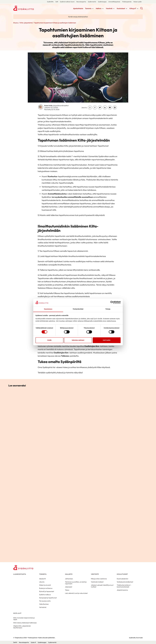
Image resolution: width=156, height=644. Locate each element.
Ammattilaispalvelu (114, 2)
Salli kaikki (107, 340)
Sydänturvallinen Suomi (67, 2)
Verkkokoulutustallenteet (125, 582)
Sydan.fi (33, 642)
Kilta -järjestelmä (26, 23)
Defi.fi (15, 642)
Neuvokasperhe (81, 2)
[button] (141, 9)
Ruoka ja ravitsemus (46, 588)
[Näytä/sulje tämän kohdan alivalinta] (93, 9)
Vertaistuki (43, 607)
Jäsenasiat (69, 587)
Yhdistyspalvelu (127, 2)
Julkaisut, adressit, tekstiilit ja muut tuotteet (102, 586)
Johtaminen (69, 579)
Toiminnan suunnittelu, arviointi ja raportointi (76, 583)
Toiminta (88, 8)
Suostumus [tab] (48, 309)
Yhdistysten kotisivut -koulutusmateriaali (124, 586)
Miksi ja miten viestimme (99, 579)
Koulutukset (121, 8)
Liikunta (42, 582)
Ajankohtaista (78, 8)
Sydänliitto (50, 2)
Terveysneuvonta (45, 601)
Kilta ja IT (133, 8)
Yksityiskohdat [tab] (78, 309)
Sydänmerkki (92, 2)
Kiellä (49, 340)
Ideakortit (42, 579)
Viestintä (109, 8)
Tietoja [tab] (108, 309)
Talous (67, 590)
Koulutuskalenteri (122, 579)
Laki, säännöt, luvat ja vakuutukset (76, 593)
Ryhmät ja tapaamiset (47, 591)
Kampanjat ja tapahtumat (48, 598)
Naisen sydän (138, 2)
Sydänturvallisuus (45, 595)
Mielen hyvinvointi (45, 585)
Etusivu (16, 23)
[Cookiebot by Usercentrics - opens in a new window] (112, 302)
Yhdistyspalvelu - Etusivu (29, 8)
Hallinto (99, 8)
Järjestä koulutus (122, 590)
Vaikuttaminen (44, 604)
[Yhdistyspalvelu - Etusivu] (23, 568)
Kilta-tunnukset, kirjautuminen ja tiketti (24, 619)
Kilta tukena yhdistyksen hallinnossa (25, 623)
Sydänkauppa (102, 2)
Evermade (139, 638)
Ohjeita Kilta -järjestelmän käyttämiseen (22, 627)
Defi (57, 2)
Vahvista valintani (78, 340)
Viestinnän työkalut (97, 582)
